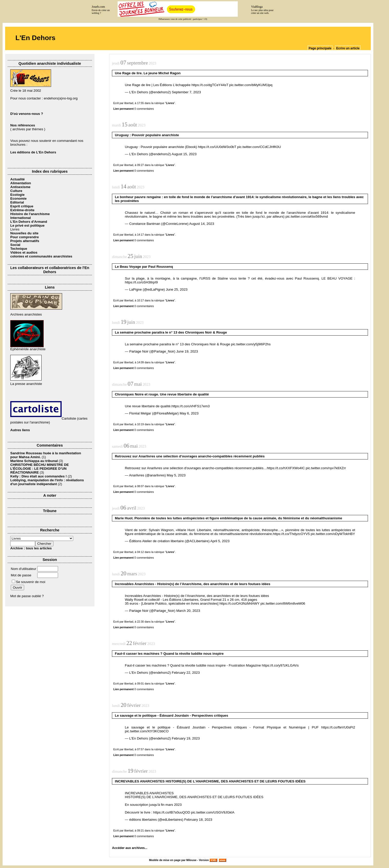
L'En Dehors (35, 38)
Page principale (320, 48)
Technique (19, 249)
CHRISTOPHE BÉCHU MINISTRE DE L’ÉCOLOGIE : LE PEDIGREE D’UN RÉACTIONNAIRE (40, 469)
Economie (18, 198)
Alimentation (21, 183)
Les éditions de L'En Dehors (33, 152)
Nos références (23, 125)
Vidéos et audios (24, 252)
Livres (170, 103)
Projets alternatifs (25, 241)
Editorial (17, 202)
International (21, 218)
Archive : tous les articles (31, 548)
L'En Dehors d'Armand (29, 222)
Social (15, 245)
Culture (16, 191)
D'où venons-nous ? (27, 114)
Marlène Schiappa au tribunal (34, 461)
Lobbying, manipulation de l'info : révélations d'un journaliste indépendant (47, 482)
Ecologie (17, 195)
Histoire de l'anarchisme (30, 214)
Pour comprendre (25, 237)
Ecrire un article (348, 48)
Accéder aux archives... (130, 848)
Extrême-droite (22, 210)
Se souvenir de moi (29, 582)
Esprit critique (22, 206)
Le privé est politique (27, 225)
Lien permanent (123, 109)
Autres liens (20, 430)
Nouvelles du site (24, 233)
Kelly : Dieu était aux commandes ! (39, 476)
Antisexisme (20, 187)
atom (222, 860)
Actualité (17, 179)
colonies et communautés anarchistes (41, 256)
